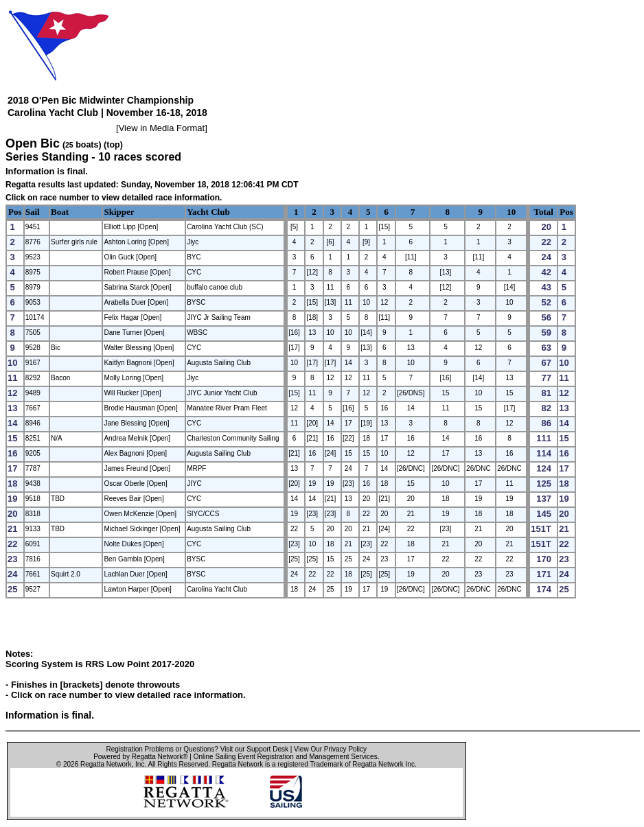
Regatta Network (106, 764)
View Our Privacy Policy (330, 749)
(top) (113, 145)
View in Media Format (162, 128)
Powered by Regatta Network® (140, 757)
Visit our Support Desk (254, 749)
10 (511, 212)
